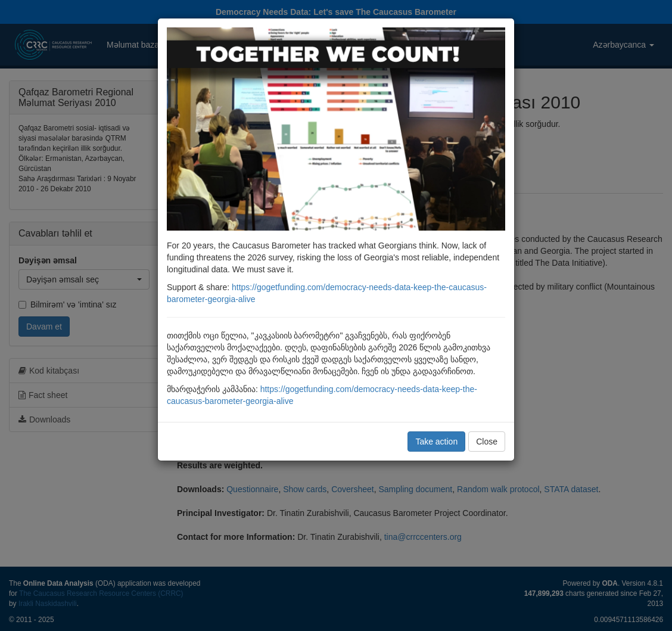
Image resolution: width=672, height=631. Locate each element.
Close (487, 442)
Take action (436, 442)
